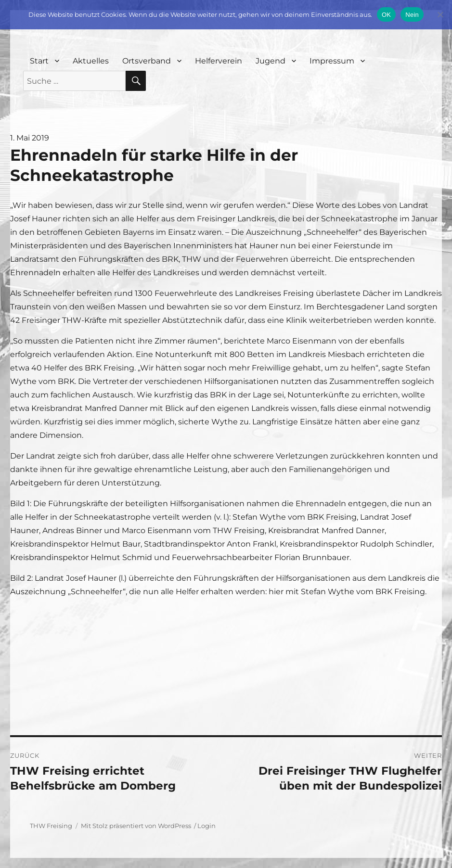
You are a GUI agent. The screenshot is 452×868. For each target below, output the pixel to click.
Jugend (271, 61)
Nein (412, 15)
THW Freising (51, 826)
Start (39, 61)
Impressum (332, 61)
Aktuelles (91, 61)
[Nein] (440, 14)
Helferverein (219, 61)
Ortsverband (147, 61)
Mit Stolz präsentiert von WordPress (136, 826)
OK (386, 15)
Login (207, 826)
